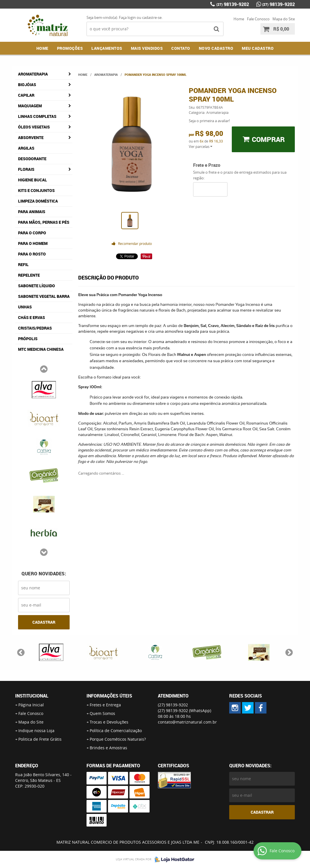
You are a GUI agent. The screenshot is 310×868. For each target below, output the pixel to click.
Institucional (32, 696)
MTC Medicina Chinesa (41, 349)
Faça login (127, 17)
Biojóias (27, 85)
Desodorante (32, 159)
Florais (26, 169)
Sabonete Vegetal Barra (44, 296)
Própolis (28, 339)
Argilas (26, 148)
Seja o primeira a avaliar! (209, 121)
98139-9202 (233, 4)
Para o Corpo (32, 233)
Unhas (25, 307)
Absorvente (31, 137)
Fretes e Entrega (105, 705)
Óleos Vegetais (34, 127)
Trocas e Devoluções (109, 722)
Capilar (26, 95)
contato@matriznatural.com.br (187, 722)
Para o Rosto (32, 254)
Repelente (29, 275)
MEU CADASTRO (258, 48)
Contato (181, 48)
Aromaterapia (33, 74)
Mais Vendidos (147, 48)
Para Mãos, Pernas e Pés (44, 222)
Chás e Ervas (32, 317)
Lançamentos (107, 48)
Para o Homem (33, 243)
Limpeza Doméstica (38, 201)
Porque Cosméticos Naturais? (118, 739)
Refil (23, 264)
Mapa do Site (284, 19)
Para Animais (32, 212)
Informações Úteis (109, 696)
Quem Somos (102, 713)
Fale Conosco (258, 19)
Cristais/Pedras (35, 328)
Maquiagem (30, 106)
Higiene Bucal (33, 180)
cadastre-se (152, 17)
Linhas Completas (37, 116)
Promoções (70, 48)
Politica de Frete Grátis (40, 739)
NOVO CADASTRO (216, 48)
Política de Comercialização (116, 731)
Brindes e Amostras (108, 748)
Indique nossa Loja (36, 731)
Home (239, 19)
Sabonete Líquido (37, 286)
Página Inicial (31, 705)
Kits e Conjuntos (36, 190)
